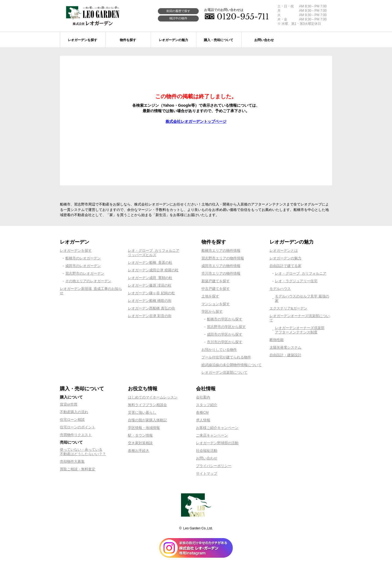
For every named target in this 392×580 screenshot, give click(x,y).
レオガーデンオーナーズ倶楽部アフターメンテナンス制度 (300, 330)
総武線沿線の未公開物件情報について (232, 365)
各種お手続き (139, 451)
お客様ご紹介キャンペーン (217, 428)
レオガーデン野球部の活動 (217, 443)
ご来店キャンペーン (212, 435)
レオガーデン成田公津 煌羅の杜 (153, 270)
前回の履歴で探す (178, 11)
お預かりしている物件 (219, 350)
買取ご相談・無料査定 (78, 469)
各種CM (202, 412)
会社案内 (203, 397)
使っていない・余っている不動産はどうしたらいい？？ (83, 452)
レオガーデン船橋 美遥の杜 (150, 263)
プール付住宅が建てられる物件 (226, 357)
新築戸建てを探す (216, 281)
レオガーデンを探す (76, 251)
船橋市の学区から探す (225, 319)
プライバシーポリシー (214, 466)
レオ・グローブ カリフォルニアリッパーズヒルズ (154, 253)
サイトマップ (207, 473)
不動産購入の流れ (74, 412)
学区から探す (212, 312)
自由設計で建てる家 (285, 266)
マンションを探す (216, 304)
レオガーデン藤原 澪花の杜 (150, 285)
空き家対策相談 (140, 443)
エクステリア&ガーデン (288, 308)
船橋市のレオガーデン (83, 258)
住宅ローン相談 (72, 420)
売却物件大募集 (72, 461)
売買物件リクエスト (76, 435)
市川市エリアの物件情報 (221, 273)
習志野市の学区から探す (226, 327)
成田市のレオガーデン (83, 266)
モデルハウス (280, 289)
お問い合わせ (207, 458)
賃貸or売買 (69, 404)
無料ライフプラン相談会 (147, 405)
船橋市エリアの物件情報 (221, 251)
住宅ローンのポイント (78, 427)
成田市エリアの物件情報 (221, 266)
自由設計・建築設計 (285, 355)
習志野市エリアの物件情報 (223, 258)
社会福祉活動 (207, 451)
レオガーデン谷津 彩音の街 (150, 316)
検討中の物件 (178, 18)
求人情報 (203, 420)
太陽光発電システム (285, 347)
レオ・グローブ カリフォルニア (301, 273)
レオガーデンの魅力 (285, 258)
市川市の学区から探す (225, 342)
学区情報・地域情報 (144, 428)
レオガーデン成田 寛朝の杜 (150, 278)
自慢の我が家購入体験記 (147, 420)
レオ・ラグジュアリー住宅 (296, 281)
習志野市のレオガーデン (85, 273)
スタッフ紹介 (207, 405)
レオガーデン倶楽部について (224, 372)
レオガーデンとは (284, 251)
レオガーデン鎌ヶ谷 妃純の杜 (151, 293)
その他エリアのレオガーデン (88, 281)
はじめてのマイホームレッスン (153, 397)
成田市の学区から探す (225, 334)
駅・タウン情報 (140, 435)
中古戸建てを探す (216, 289)
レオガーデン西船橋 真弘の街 (151, 308)
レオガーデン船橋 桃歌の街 (150, 301)
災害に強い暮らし (142, 412)
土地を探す (210, 296)
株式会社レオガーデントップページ (196, 121)
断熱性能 (277, 340)
